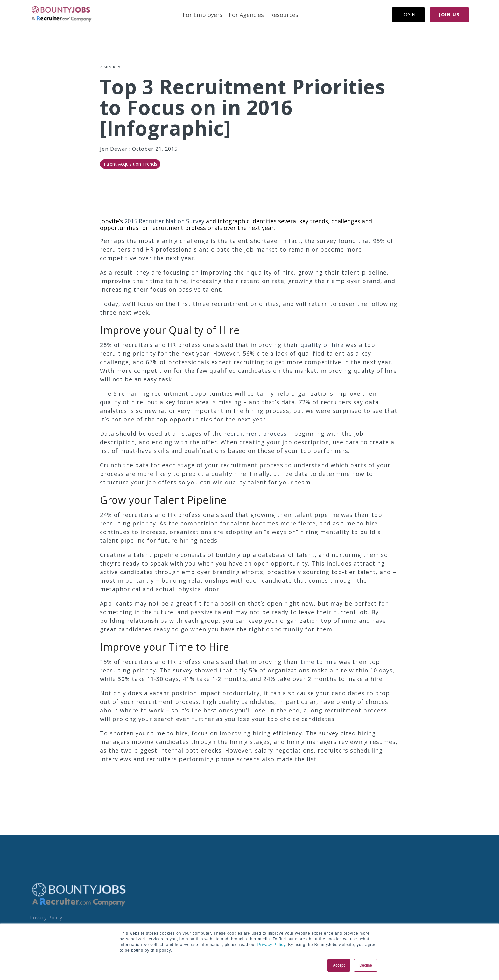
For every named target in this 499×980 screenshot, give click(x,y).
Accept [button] (339, 965)
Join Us (449, 14)
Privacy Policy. (271, 945)
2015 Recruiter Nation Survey (164, 221)
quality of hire (322, 345)
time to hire (319, 662)
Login (408, 14)
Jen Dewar (115, 149)
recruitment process (255, 434)
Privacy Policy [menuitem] (46, 917)
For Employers (203, 15)
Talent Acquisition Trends (130, 164)
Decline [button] (366, 965)
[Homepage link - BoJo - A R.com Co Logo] (79, 906)
